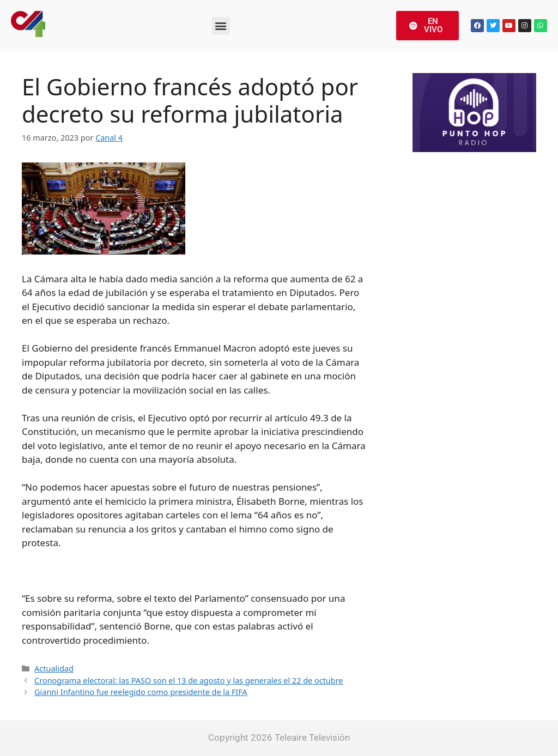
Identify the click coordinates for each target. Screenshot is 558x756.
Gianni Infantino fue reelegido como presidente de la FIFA (141, 692)
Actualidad (54, 669)
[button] (221, 26)
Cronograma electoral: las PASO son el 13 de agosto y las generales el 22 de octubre (189, 681)
